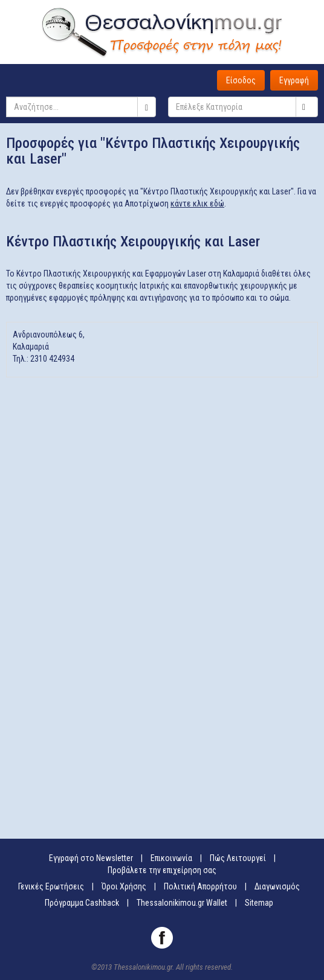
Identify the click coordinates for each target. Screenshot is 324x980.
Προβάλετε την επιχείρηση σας (162, 870)
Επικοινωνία (171, 858)
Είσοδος (241, 80)
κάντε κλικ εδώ (197, 203)
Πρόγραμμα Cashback (82, 903)
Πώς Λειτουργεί (238, 858)
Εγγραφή (294, 80)
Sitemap (259, 903)
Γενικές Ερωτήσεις (51, 886)
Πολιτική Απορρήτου (200, 886)
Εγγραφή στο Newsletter (91, 858)
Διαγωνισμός (277, 886)
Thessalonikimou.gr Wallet (182, 903)
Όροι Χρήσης (124, 886)
